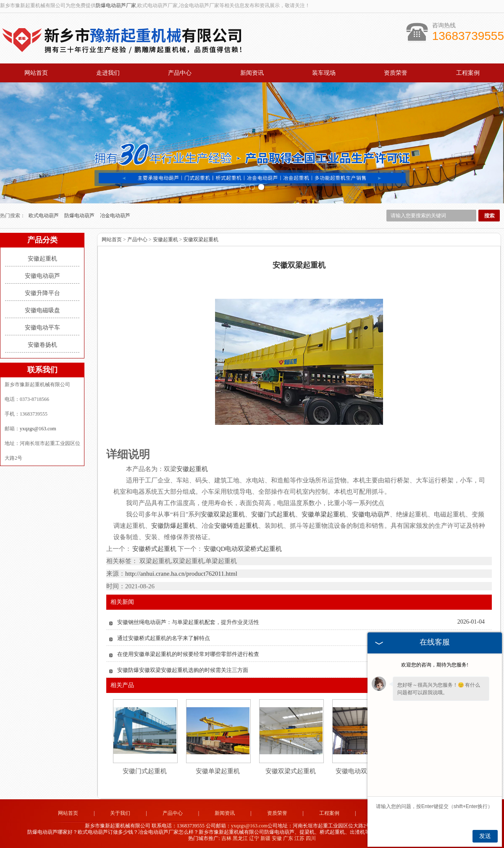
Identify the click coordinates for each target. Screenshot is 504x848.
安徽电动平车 (42, 328)
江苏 (299, 838)
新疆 (265, 838)
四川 (311, 838)
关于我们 (120, 813)
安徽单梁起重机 (218, 771)
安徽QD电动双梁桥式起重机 (243, 549)
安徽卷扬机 (42, 345)
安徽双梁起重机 (201, 240)
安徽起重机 (42, 259)
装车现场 (324, 73)
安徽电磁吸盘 (42, 310)
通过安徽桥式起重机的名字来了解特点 (164, 638)
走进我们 (108, 73)
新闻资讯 (252, 73)
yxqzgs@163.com (38, 429)
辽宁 (254, 838)
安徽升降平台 (42, 293)
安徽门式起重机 (145, 771)
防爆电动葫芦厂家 (116, 5)
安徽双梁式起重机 (291, 771)
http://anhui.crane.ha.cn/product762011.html (181, 574)
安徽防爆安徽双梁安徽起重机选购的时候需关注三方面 (183, 670)
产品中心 (180, 73)
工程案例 (468, 73)
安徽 (277, 838)
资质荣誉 (396, 73)
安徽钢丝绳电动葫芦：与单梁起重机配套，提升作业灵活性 (188, 622)
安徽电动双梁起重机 (364, 771)
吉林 (226, 838)
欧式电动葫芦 (44, 216)
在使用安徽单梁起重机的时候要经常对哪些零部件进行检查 (188, 654)
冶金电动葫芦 (115, 216)
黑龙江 (240, 838)
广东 (288, 838)
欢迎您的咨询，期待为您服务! (435, 665)
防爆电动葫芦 (80, 216)
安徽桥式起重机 (155, 549)
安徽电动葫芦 (42, 276)
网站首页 (36, 73)
